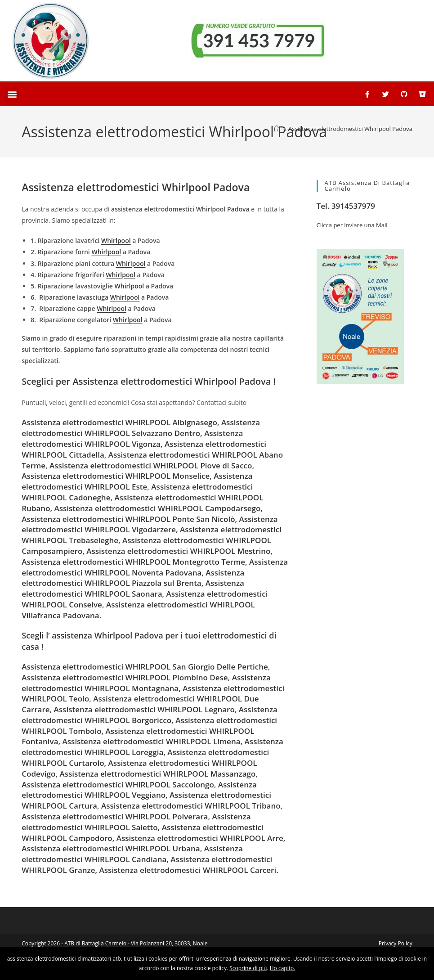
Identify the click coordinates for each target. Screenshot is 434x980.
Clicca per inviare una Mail (352, 225)
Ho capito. (283, 968)
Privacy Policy (396, 943)
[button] (12, 94)
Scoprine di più (248, 968)
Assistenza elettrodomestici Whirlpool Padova (350, 129)
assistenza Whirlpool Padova (107, 635)
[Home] (277, 129)
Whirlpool (116, 241)
